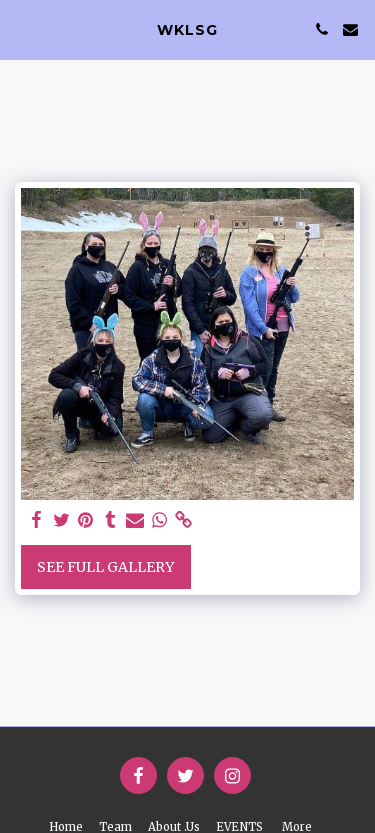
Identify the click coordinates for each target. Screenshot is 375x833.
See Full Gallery (105, 567)
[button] (22, 28)
